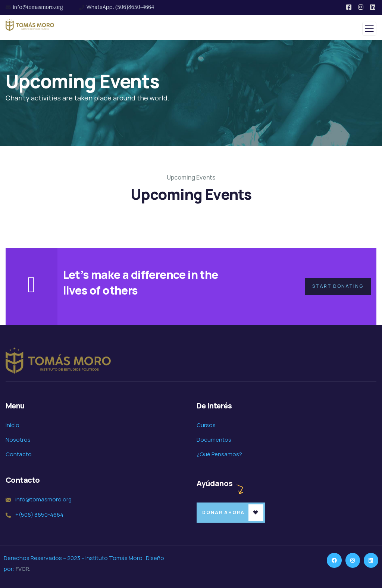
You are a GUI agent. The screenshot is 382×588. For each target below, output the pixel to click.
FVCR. (23, 569)
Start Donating (338, 286)
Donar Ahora (223, 512)
